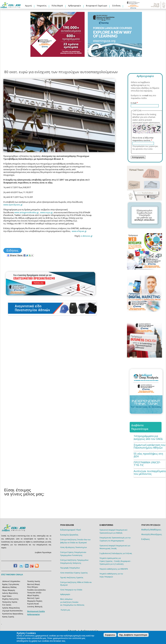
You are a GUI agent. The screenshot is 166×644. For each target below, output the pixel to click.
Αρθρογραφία (74, 6)
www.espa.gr (46, 212)
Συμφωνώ (110, 635)
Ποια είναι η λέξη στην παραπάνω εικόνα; (143, 139)
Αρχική (28, 6)
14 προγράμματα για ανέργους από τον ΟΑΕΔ (148, 437)
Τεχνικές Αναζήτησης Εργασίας (72, 577)
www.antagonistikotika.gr (27, 212)
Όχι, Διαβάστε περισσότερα (133, 635)
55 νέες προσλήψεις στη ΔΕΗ (148, 455)
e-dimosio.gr (87, 236)
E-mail (134, 103)
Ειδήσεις (13, 250)
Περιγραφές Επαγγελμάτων (70, 568)
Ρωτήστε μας (65, 610)
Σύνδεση (116, 6)
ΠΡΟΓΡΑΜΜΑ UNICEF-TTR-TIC (147, 464)
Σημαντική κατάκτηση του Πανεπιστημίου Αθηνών (150, 446)
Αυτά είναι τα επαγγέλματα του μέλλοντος (150, 473)
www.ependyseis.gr (13, 205)
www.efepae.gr (79, 231)
